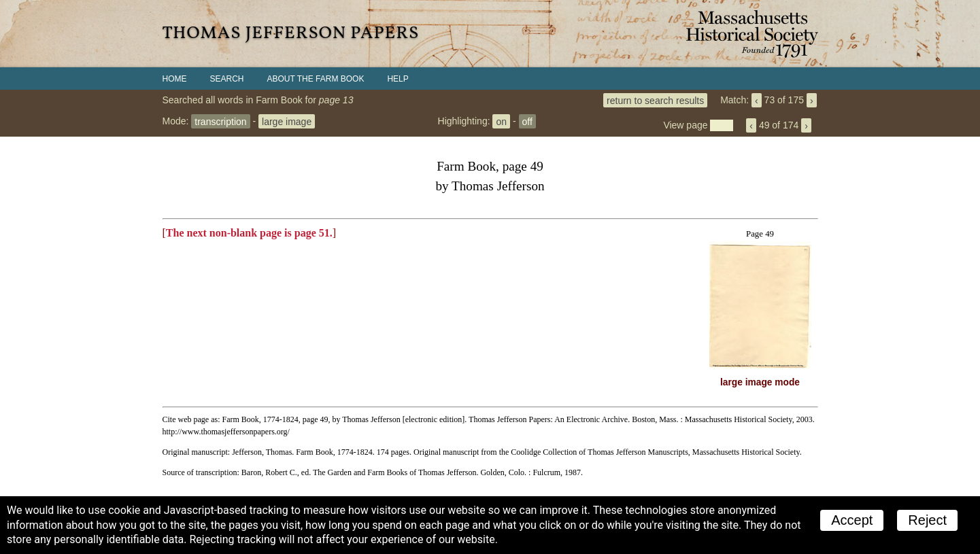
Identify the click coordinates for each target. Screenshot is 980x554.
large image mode (760, 382)
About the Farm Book (316, 79)
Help (398, 79)
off (527, 121)
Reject (927, 520)
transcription (220, 121)
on (501, 121)
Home (175, 79)
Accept (852, 520)
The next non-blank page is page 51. (249, 233)
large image (287, 121)
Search (227, 79)
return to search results (655, 100)
